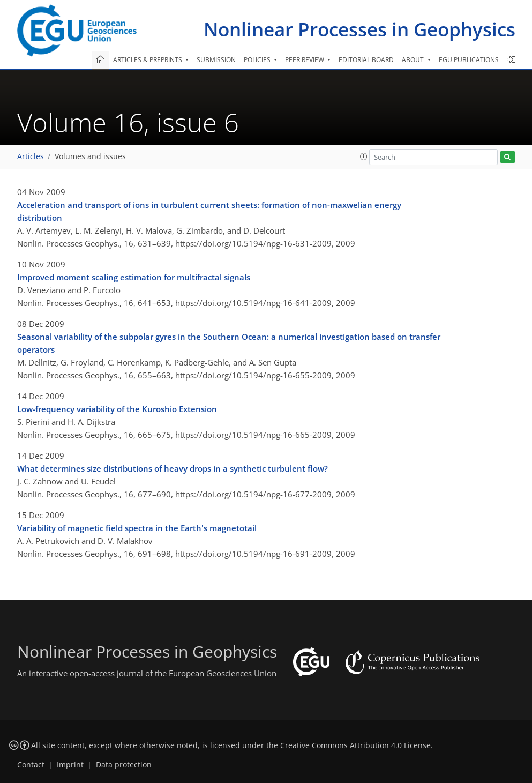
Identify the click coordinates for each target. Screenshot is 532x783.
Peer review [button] (305, 60)
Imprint (70, 765)
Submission (216, 60)
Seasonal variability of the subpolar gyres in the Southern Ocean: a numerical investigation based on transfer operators (229, 343)
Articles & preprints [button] (148, 60)
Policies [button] (258, 60)
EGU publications (469, 60)
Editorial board (366, 60)
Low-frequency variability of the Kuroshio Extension (117, 409)
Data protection (124, 765)
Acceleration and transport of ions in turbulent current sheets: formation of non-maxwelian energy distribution (209, 211)
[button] (364, 156)
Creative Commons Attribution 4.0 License (355, 745)
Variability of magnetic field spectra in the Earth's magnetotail (137, 528)
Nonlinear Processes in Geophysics (359, 29)
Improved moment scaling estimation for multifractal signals (134, 277)
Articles (31, 156)
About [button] (414, 60)
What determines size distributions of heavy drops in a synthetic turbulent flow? (173, 468)
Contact (31, 765)
